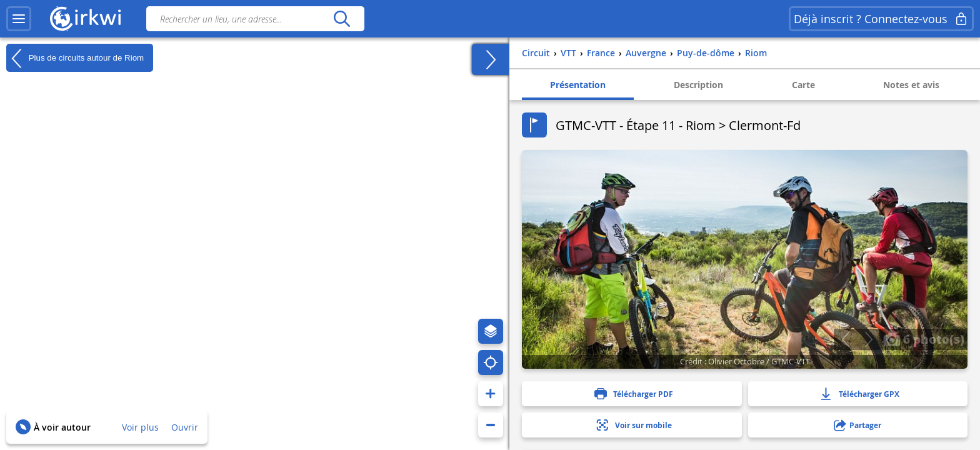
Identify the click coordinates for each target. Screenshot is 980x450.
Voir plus (140, 427)
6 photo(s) (924, 339)
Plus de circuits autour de (75, 58)
